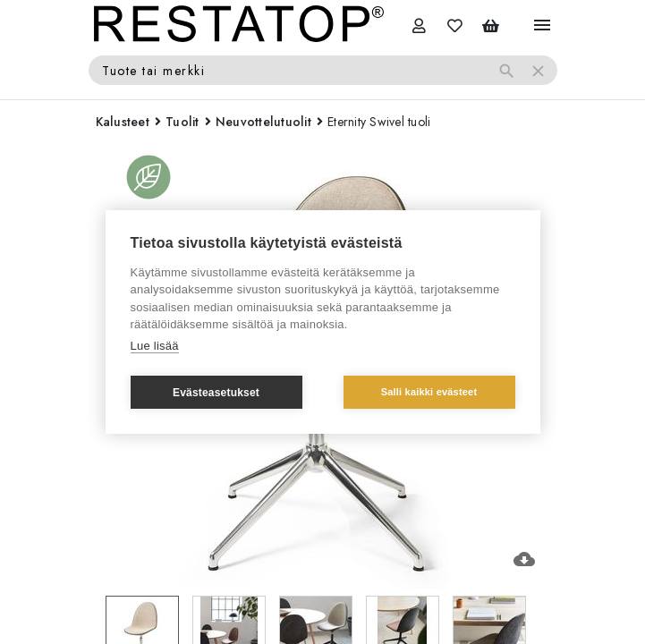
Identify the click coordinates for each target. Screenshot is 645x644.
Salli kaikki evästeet (429, 392)
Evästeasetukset (216, 393)
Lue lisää (155, 346)
